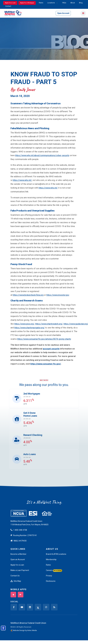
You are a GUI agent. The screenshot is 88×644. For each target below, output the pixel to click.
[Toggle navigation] (83, 13)
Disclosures (51, 581)
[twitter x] (38, 607)
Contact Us (15, 576)
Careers (54, 571)
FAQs (64, 3)
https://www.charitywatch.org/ (49, 324)
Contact (8, 6)
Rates (41, 3)
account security (51, 349)
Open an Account (18, 559)
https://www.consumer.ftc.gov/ (46, 364)
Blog (81, 3)
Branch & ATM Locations (56, 554)
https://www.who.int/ (22, 180)
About (73, 3)
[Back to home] (13, 13)
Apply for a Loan (10, 3)
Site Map (16, 581)
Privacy (49, 576)
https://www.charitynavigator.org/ (29, 328)
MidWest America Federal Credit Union (28, 623)
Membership (51, 559)
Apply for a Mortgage (27, 3)
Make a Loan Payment (20, 570)
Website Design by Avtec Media (25, 630)
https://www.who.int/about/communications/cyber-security (42, 155)
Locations (51, 3)
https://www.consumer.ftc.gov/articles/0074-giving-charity (44, 339)
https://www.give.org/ (24, 324)
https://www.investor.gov (58, 295)
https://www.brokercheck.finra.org (28, 295)
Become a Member (18, 554)
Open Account (63, 13)
